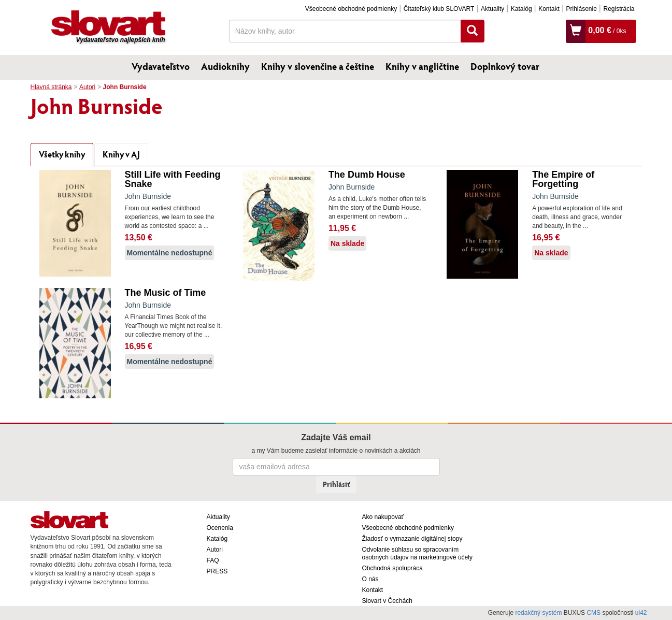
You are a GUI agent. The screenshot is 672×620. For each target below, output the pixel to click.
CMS (594, 613)
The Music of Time (166, 293)
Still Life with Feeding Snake (173, 179)
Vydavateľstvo (161, 66)
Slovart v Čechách (387, 601)
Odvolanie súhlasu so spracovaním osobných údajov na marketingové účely (417, 553)
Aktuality (492, 9)
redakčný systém (538, 613)
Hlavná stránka (51, 87)
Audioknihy (225, 66)
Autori (87, 87)
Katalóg (521, 9)
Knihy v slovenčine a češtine (318, 66)
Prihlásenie (581, 9)
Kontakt (549, 9)
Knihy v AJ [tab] (121, 154)
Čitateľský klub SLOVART (439, 9)
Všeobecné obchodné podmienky (351, 9)
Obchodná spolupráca (392, 568)
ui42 (641, 613)
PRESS (217, 571)
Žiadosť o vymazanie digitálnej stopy (412, 539)
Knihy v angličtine (422, 66)
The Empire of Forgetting (563, 179)
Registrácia (619, 9)
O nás (370, 579)
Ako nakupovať (383, 517)
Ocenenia (220, 528)
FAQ (213, 560)
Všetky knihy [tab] (62, 154)
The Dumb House (367, 175)
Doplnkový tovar (505, 66)
